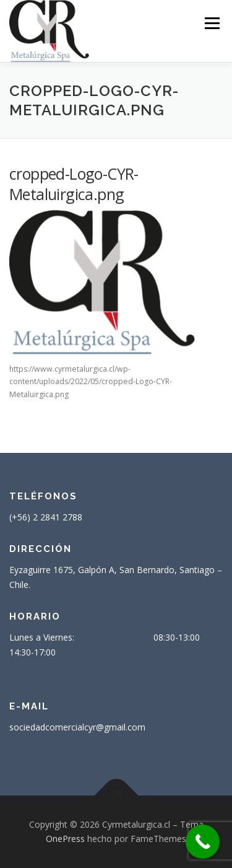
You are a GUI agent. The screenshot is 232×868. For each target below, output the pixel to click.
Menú (211, 23)
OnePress (65, 839)
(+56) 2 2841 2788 (46, 517)
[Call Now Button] (203, 842)
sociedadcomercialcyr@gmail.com (77, 727)
